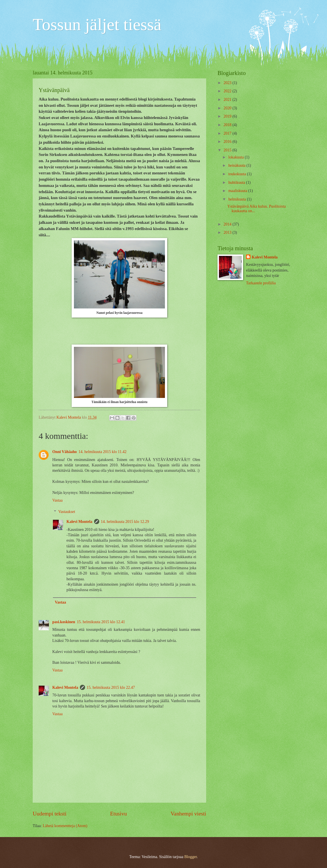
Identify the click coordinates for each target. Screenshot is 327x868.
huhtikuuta (237, 182)
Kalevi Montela (79, 522)
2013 (228, 232)
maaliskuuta (238, 191)
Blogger (191, 857)
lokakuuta (237, 157)
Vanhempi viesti (188, 814)
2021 (228, 100)
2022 (228, 91)
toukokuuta (238, 174)
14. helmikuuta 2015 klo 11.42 (103, 452)
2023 (228, 83)
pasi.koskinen (64, 622)
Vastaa (57, 500)
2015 (228, 150)
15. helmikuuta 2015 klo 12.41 (101, 622)
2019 (228, 116)
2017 (228, 133)
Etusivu (118, 814)
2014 (228, 224)
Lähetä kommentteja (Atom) (65, 826)
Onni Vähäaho (65, 452)
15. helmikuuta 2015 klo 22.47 (111, 687)
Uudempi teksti (50, 814)
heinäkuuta (237, 165)
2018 (228, 125)
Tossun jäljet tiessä (97, 24)
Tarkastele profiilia (261, 283)
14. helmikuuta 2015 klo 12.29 (125, 522)
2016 (228, 142)
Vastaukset (67, 512)
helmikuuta (238, 199)
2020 (228, 108)
